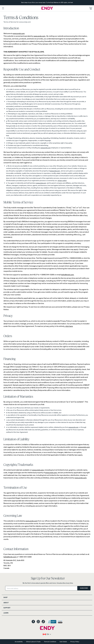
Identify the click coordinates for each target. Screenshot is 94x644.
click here (69, 326)
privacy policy (62, 180)
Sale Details (63, 642)
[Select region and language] (47, 634)
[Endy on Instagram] (38, 622)
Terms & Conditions (50, 642)
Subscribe (84, 588)
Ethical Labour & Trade (33, 642)
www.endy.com (19, 33)
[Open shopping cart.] (91, 8)
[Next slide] (91, 3)
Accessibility (19, 642)
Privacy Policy (75, 642)
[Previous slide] (3, 3)
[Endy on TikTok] (43, 622)
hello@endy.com (67, 275)
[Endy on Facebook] (33, 622)
